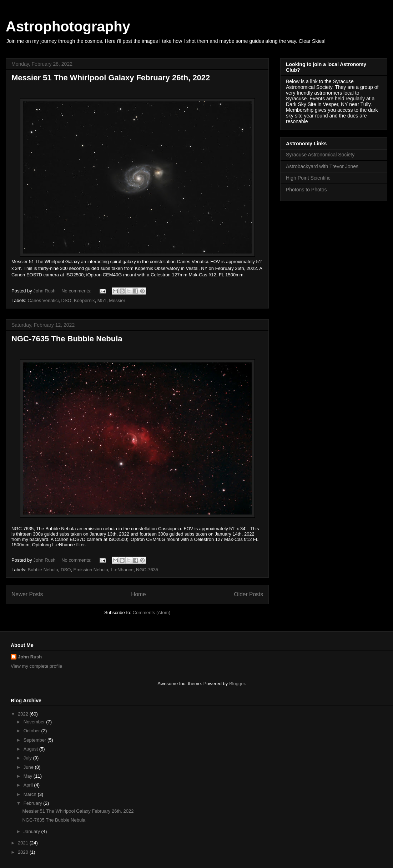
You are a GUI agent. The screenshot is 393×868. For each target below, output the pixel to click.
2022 (24, 714)
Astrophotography (68, 26)
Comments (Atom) (152, 613)
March (31, 794)
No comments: (77, 291)
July (28, 758)
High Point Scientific (308, 178)
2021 (24, 843)
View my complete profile (36, 666)
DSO (66, 300)
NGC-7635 (147, 570)
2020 (24, 852)
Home (138, 594)
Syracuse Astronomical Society (320, 155)
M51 (102, 300)
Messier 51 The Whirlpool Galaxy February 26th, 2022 (111, 78)
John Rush (30, 657)
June (29, 767)
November (35, 722)
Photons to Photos (306, 190)
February (34, 803)
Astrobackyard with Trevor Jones (322, 166)
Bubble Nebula (43, 570)
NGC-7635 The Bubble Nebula (67, 339)
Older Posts (249, 594)
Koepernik (84, 300)
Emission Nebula (91, 570)
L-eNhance (122, 570)
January (32, 831)
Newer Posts (27, 594)
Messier (117, 300)
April (29, 785)
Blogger (237, 684)
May (29, 776)
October (32, 731)
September (36, 740)
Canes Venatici (43, 300)
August (31, 749)
